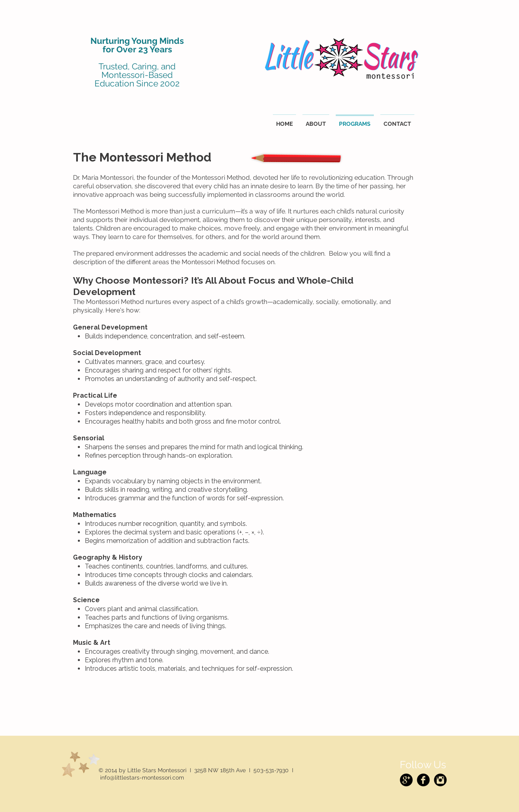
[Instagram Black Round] (440, 780)
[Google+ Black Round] (406, 780)
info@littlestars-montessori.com (142, 778)
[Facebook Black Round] (423, 780)
